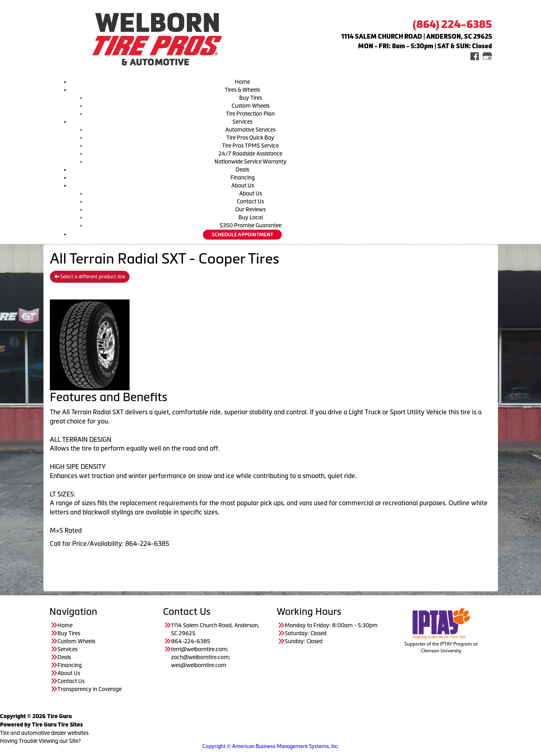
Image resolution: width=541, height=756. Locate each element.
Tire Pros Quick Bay (250, 138)
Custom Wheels (251, 106)
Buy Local (251, 217)
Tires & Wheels (242, 90)
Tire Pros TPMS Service (250, 146)
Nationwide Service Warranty (251, 161)
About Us (243, 185)
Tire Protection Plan (250, 114)
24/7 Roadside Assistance (250, 154)
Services (242, 122)
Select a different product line (90, 277)
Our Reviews (250, 209)
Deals (242, 169)
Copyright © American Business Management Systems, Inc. (271, 746)
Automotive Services (250, 130)
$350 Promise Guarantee (251, 225)
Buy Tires (251, 98)
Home (242, 82)
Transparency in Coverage (90, 689)
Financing (243, 177)
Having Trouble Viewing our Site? (40, 741)
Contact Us (250, 201)
